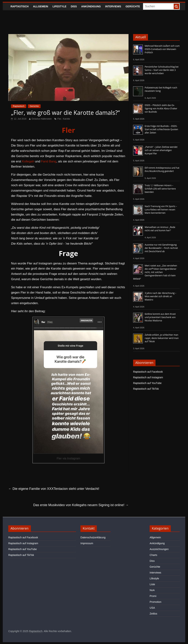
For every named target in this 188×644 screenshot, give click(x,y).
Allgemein (41, 6)
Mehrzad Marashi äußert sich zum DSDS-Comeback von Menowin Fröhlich (162, 49)
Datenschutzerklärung (93, 537)
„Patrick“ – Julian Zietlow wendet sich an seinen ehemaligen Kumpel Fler (161, 150)
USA (152, 608)
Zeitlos (153, 614)
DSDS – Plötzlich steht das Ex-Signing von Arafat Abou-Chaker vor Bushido (161, 108)
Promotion (156, 602)
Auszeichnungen (159, 549)
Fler (59, 119)
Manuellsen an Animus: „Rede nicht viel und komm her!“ (160, 229)
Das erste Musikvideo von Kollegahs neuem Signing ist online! (81, 505)
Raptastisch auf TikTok (146, 389)
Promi (153, 596)
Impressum (87, 543)
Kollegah (28, 161)
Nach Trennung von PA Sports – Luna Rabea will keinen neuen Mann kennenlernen (161, 210)
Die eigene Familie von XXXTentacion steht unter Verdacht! (54, 489)
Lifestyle (59, 6)
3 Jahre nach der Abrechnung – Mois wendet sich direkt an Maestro (160, 296)
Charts (153, 555)
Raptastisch (20, 6)
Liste (152, 584)
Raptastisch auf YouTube (147, 383)
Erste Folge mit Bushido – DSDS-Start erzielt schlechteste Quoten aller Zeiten (161, 129)
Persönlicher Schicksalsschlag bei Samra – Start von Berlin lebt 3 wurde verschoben (162, 70)
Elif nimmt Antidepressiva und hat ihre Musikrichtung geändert (162, 169)
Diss (74, 6)
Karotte (66, 119)
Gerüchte (133, 6)
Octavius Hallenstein (42, 119)
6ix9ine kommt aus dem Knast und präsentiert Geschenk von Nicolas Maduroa (160, 317)
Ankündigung (91, 6)
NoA (152, 590)
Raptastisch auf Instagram (148, 377)
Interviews (113, 6)
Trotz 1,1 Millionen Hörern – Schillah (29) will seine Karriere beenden (160, 189)
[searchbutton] (176, 6)
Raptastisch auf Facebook (148, 372)
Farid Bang (49, 161)
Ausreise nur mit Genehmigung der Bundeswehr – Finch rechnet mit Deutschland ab (161, 248)
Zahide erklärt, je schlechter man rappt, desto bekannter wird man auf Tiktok (162, 338)
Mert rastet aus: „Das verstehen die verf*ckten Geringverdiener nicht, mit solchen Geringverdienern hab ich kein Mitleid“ (155, 272)
